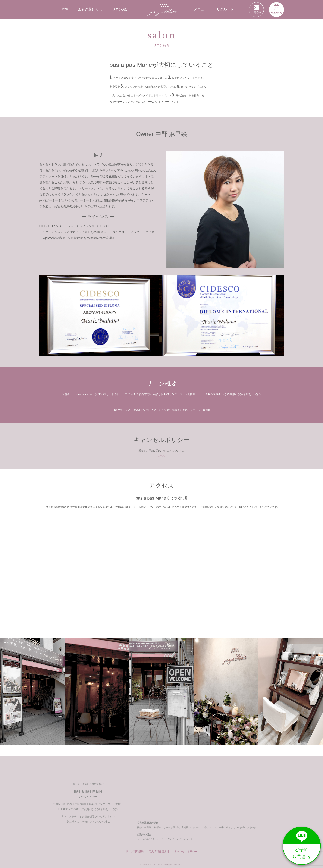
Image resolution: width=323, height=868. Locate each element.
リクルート (225, 9)
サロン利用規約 (135, 852)
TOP (65, 9)
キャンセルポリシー (186, 852)
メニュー (201, 9)
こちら (161, 456)
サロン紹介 (121, 9)
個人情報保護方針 (159, 852)
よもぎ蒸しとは (90, 9)
